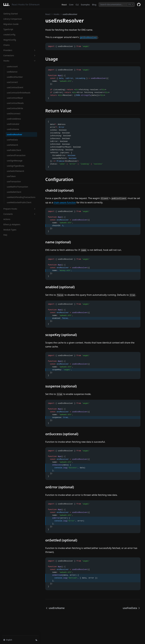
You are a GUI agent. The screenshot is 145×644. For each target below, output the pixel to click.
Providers (20, 50)
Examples (85, 5)
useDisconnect (14, 114)
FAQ (5, 235)
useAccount (12, 66)
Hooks (20, 61)
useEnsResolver (15, 134)
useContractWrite (15, 108)
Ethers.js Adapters (12, 224)
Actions (7, 219)
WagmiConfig (10, 40)
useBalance (12, 72)
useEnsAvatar (13, 124)
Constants (20, 214)
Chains (7, 45)
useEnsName (13, 129)
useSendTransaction (16, 155)
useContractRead (15, 98)
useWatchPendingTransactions (21, 197)
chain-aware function (65, 202)
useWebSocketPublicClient (19, 202)
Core (71, 5)
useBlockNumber (15, 77)
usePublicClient (14, 150)
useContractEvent (15, 87)
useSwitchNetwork (15, 171)
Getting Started (11, 14)
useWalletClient (14, 192)
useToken (11, 176)
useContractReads (15, 103)
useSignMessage (15, 161)
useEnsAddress (14, 119)
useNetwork (12, 145)
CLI (77, 5)
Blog (94, 5)
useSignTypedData (16, 166)
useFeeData (12, 140)
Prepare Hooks (20, 209)
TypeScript (8, 29)
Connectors (20, 55)
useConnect (12, 82)
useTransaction (14, 181)
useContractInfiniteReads (19, 93)
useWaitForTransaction (17, 187)
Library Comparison (13, 19)
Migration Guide (11, 24)
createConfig (9, 35)
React (64, 5)
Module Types (10, 230)
